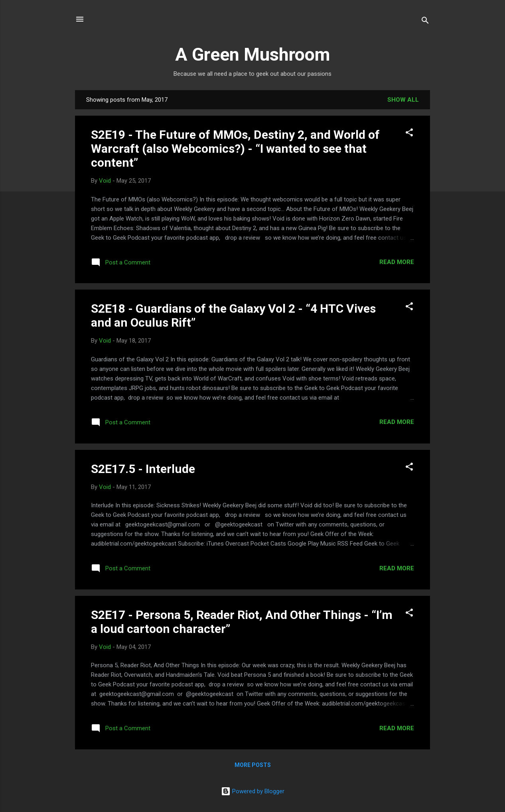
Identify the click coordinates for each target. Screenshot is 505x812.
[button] (409, 134)
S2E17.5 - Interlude (143, 469)
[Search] (425, 22)
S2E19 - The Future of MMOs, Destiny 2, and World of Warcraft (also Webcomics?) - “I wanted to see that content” (235, 149)
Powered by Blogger (253, 791)
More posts (253, 765)
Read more (397, 262)
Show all (403, 100)
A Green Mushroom (252, 54)
